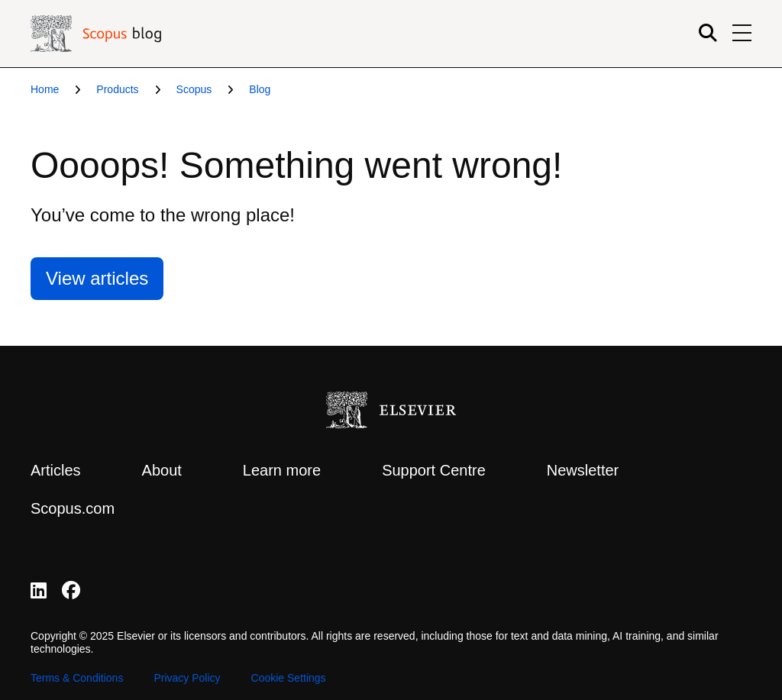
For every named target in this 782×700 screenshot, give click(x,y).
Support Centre (434, 470)
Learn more (282, 470)
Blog (260, 89)
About (162, 470)
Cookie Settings (289, 678)
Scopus (194, 89)
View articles (97, 278)
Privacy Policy (187, 678)
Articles (56, 470)
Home (45, 89)
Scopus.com (73, 508)
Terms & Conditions (77, 678)
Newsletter (583, 470)
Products (117, 89)
